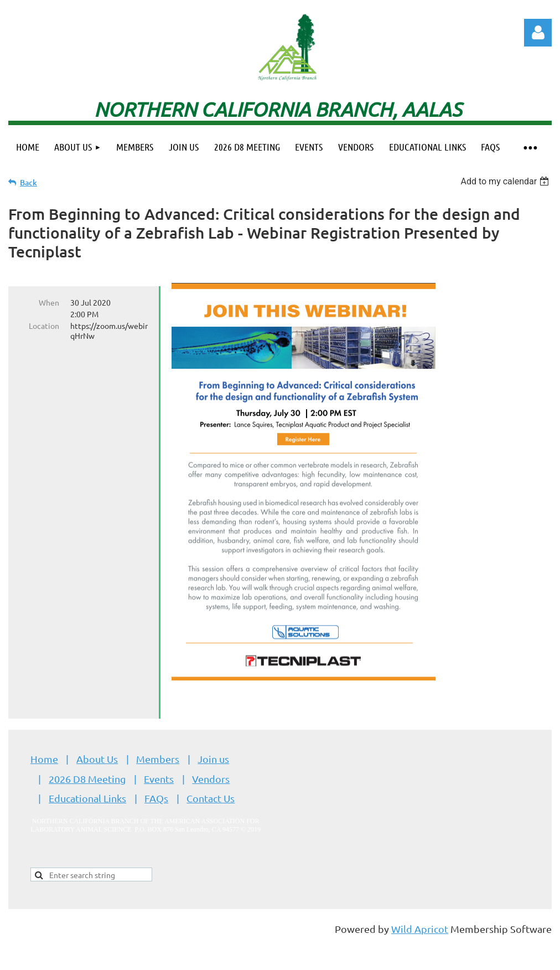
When (49, 302)
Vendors (211, 779)
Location (44, 326)
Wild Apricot (420, 929)
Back (28, 182)
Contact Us (211, 798)
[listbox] (506, 181)
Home (44, 759)
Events (159, 779)
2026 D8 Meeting (87, 779)
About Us (97, 759)
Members (158, 759)
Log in (538, 33)
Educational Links (87, 798)
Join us (213, 759)
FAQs (156, 798)
